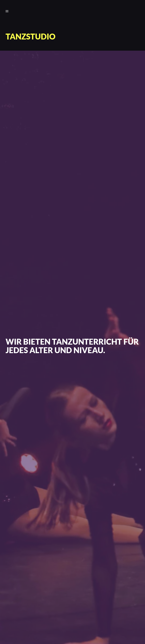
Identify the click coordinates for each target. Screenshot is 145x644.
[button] (7, 11)
